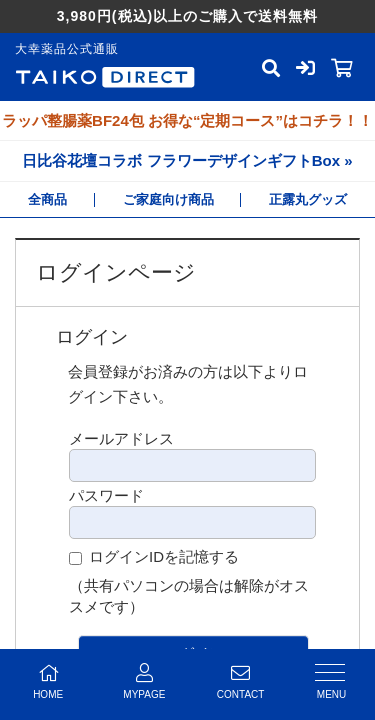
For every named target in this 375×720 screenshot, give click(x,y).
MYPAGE (144, 681)
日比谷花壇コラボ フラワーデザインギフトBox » (187, 160)
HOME (48, 681)
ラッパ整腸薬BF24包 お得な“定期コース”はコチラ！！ (187, 120)
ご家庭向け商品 (168, 199)
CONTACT (241, 681)
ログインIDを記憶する (164, 556)
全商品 (47, 199)
